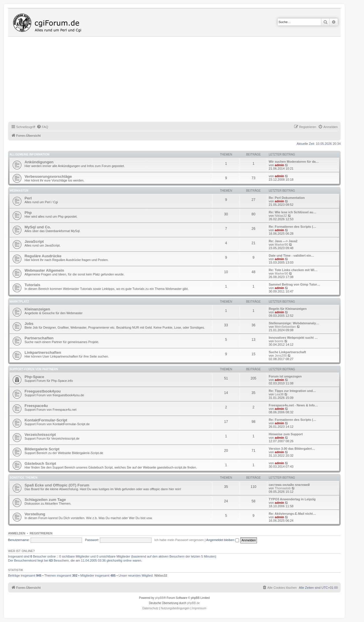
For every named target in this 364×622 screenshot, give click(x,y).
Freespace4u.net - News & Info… (293, 405)
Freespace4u (36, 406)
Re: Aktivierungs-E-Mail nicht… (292, 514)
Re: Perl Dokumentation (287, 198)
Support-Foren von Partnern (34, 369)
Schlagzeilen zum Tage (45, 500)
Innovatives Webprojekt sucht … (293, 338)
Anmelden (17, 533)
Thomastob (283, 488)
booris (279, 341)
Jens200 (281, 356)
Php (28, 213)
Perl (28, 198)
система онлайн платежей (289, 485)
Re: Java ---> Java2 (283, 241)
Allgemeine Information (29, 154)
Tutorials (32, 285)
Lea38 (279, 394)
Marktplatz (19, 302)
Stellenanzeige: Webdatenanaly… (294, 323)
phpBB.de (193, 603)
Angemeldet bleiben (222, 540)
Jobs (29, 324)
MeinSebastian (285, 327)
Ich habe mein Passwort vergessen (179, 540)
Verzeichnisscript (40, 435)
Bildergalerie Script (42, 449)
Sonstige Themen (24, 478)
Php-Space (34, 377)
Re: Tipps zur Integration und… (292, 391)
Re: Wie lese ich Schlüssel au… (293, 212)
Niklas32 (281, 216)
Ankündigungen (39, 162)
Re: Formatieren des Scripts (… (292, 227)
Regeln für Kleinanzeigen (288, 309)
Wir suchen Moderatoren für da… (294, 162)
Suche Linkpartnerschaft (287, 352)
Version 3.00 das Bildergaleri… (292, 449)
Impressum (199, 608)
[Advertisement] (181, 80)
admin (279, 165)
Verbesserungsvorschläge (48, 176)
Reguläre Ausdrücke (43, 256)
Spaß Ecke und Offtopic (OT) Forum (57, 485)
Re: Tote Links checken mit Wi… (293, 270)
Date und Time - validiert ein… (292, 256)
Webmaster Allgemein (44, 270)
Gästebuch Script (40, 463)
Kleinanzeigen (37, 309)
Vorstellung (35, 514)
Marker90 (281, 245)
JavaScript (34, 241)
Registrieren (41, 533)
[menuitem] (42, 127)
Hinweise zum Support (286, 434)
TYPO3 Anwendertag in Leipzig (292, 499)
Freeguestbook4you (43, 391)
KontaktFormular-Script (46, 420)
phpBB (159, 598)
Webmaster (19, 191)
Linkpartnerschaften (43, 352)
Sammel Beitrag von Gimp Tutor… (294, 284)
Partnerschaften (39, 338)
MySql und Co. (38, 227)
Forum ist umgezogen (285, 376)
